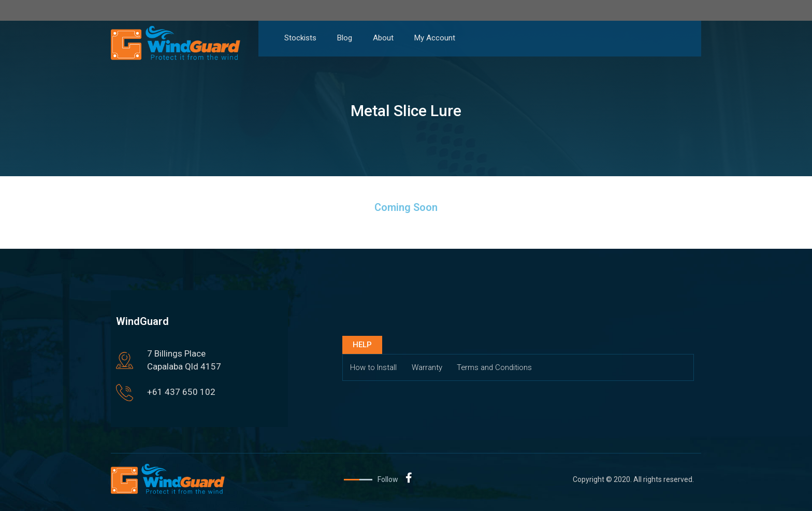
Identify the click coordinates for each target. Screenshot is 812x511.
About (383, 38)
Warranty (428, 367)
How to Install (374, 367)
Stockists (300, 38)
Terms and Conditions (497, 367)
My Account (435, 38)
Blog (345, 38)
